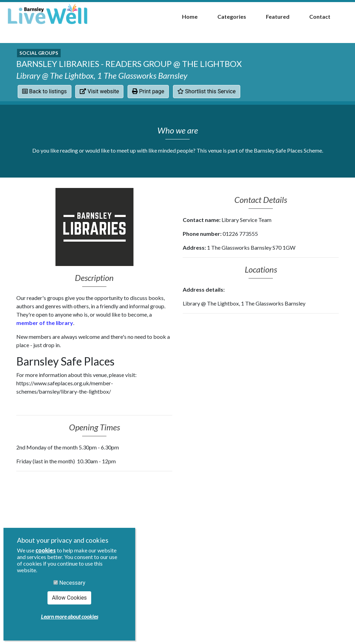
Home (190, 16)
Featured (278, 16)
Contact (320, 16)
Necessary (69, 583)
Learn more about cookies (70, 616)
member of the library (45, 323)
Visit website (99, 91)
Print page (148, 91)
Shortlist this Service (207, 91)
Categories (232, 16)
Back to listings (45, 91)
